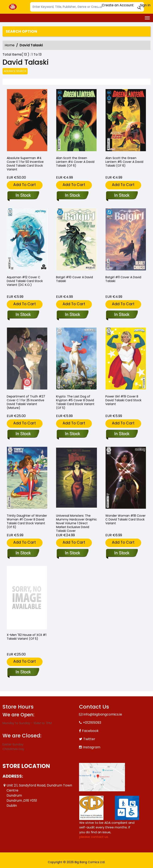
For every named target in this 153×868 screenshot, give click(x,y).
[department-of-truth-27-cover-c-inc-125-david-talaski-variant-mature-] (23, 434)
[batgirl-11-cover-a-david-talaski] (122, 315)
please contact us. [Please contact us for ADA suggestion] (94, 837)
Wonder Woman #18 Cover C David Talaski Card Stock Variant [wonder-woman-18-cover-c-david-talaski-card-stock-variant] (125, 519)
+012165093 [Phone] (92, 723)
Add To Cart (25, 185)
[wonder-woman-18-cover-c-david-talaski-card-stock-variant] (122, 553)
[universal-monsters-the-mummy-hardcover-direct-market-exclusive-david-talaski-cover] (72, 553)
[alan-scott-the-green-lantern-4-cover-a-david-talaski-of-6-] (76, 121)
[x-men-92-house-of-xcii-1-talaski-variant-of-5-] (27, 598)
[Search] (87, 7)
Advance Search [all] (15, 71)
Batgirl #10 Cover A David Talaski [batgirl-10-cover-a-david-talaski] (74, 279)
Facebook (90, 731)
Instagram (92, 747)
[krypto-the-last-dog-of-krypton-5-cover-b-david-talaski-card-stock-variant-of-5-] (72, 434)
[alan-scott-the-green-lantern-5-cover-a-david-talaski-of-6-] (126, 121)
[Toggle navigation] (147, 18)
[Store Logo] (13, 7)
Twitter (89, 739)
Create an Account (116, 5)
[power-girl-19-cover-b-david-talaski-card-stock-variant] (122, 434)
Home (10, 45)
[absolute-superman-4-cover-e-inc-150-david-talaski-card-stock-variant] (27, 121)
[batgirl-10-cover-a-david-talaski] (72, 315)
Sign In (143, 5)
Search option (21, 31)
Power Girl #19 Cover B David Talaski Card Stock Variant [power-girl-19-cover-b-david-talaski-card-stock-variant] (123, 400)
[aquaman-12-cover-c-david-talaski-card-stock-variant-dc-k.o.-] (23, 315)
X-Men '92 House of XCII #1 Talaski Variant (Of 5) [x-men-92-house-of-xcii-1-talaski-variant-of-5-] (27, 637)
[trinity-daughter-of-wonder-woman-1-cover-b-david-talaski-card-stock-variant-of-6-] (23, 553)
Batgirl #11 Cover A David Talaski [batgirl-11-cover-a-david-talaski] (123, 279)
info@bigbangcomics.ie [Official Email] (103, 714)
